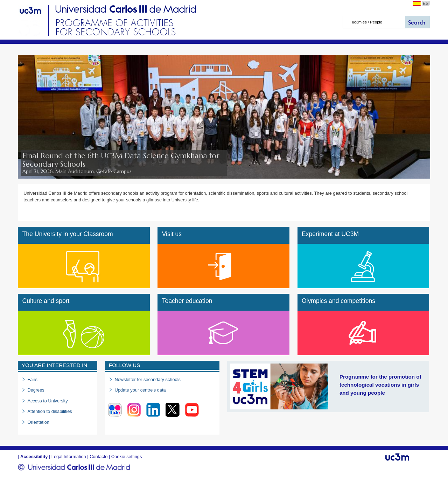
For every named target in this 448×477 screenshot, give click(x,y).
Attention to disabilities (50, 411)
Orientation (38, 422)
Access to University (47, 401)
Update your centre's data (140, 390)
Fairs (32, 379)
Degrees (36, 390)
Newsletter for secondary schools (147, 379)
